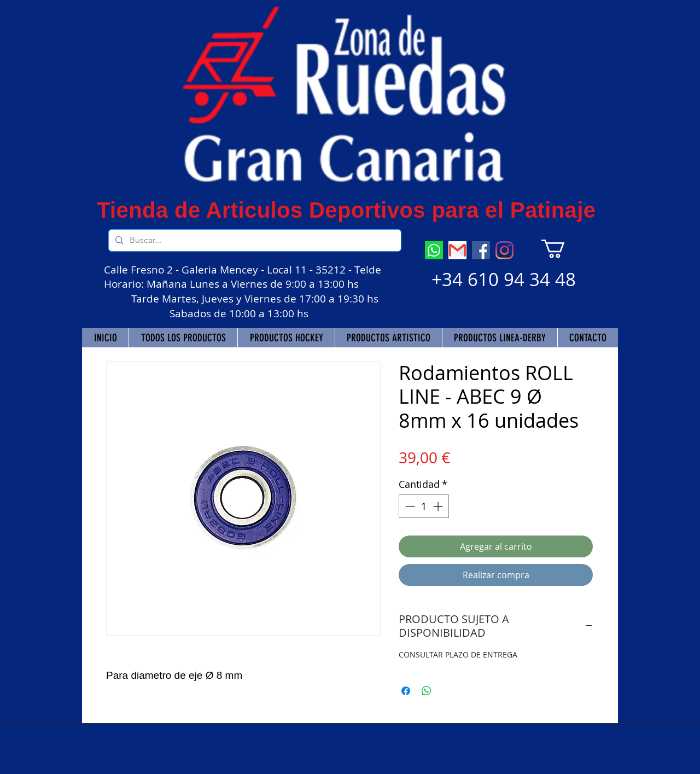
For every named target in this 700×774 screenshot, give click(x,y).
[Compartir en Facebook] (406, 691)
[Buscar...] (254, 240)
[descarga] (457, 250)
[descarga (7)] (434, 250)
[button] (564, 249)
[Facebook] (481, 250)
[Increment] (439, 506)
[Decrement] (409, 506)
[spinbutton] (424, 506)
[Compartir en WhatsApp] (427, 691)
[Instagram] (504, 250)
